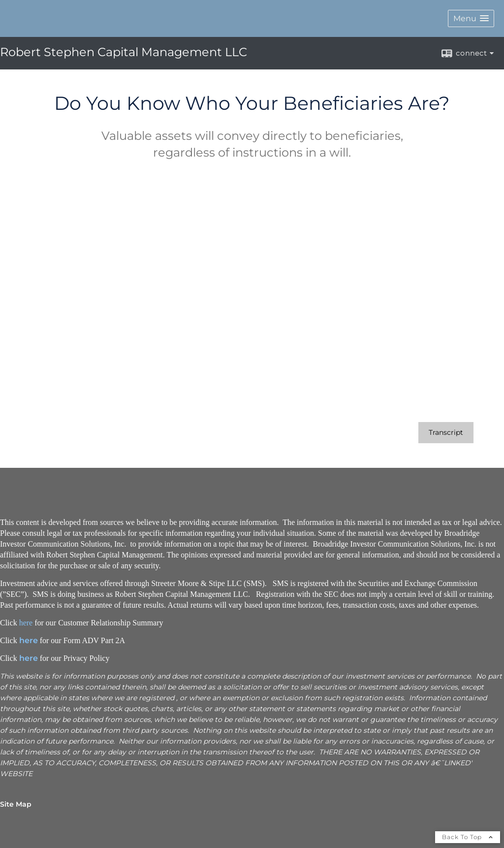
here (26, 623)
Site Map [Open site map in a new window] (16, 804)
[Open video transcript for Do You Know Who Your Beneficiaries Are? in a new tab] (446, 433)
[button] (471, 18)
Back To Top (468, 837)
